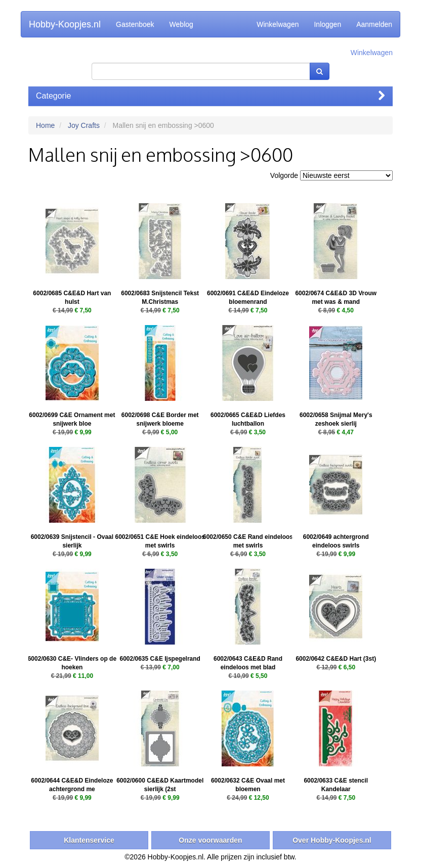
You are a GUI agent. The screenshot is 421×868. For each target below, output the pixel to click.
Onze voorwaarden (210, 840)
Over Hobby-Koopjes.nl (332, 840)
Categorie (210, 96)
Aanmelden (374, 24)
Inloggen (327, 24)
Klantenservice (89, 840)
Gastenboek (135, 24)
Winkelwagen (278, 24)
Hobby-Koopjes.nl (65, 24)
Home (45, 125)
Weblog (181, 24)
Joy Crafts (84, 125)
